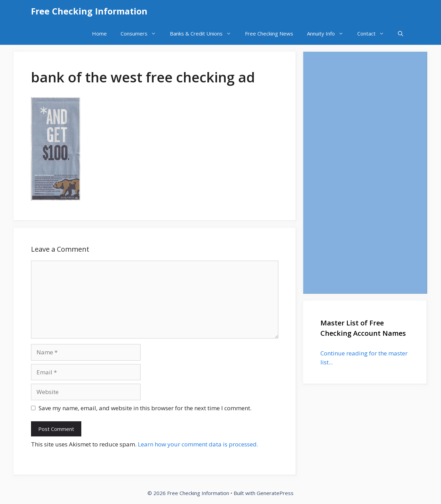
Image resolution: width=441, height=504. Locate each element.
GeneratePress (275, 493)
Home (99, 33)
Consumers (142, 34)
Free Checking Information (89, 11)
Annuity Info (329, 34)
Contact (374, 34)
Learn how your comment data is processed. (198, 444)
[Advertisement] (365, 172)
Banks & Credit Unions (204, 34)
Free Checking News (269, 33)
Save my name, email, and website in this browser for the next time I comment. (145, 408)
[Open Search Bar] (401, 34)
